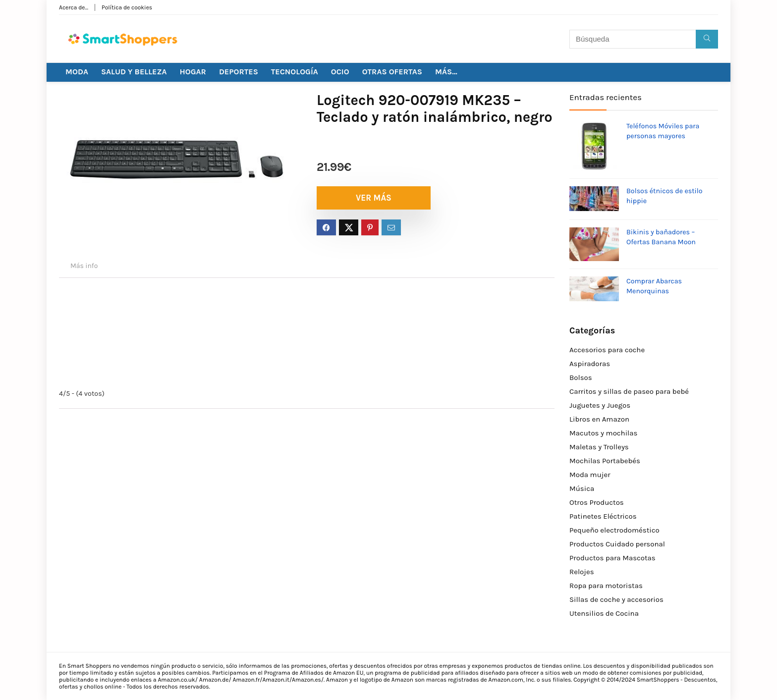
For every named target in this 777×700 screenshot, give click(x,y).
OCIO (340, 72)
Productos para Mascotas (612, 558)
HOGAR (193, 72)
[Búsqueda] (707, 39)
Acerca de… (74, 7)
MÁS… (446, 72)
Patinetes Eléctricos (603, 516)
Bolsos (581, 377)
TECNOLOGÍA (295, 72)
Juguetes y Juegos (600, 405)
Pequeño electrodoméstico (614, 530)
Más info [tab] (84, 266)
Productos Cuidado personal (617, 544)
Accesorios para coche (607, 350)
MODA (77, 72)
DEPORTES (239, 72)
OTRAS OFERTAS (392, 72)
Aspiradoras (590, 364)
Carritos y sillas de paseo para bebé (629, 391)
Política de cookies (127, 7)
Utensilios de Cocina (604, 613)
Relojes (582, 572)
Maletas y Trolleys (599, 447)
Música (582, 488)
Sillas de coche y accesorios (616, 599)
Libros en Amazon (599, 419)
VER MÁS (374, 198)
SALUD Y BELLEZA (134, 72)
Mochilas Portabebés (605, 461)
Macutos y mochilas (603, 433)
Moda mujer (590, 475)
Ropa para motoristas (606, 586)
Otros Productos (597, 502)
